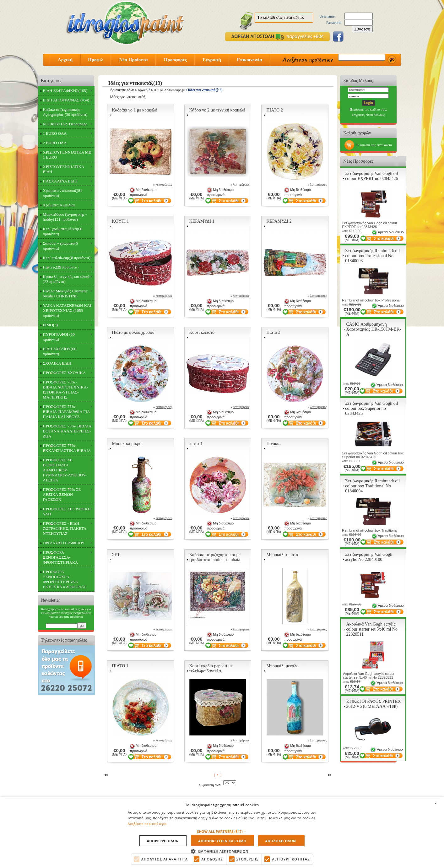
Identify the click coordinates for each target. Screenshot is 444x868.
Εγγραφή (212, 60)
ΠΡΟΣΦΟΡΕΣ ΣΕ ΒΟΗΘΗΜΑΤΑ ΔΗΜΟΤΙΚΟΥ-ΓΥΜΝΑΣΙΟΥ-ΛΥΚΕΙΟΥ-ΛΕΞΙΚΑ (65, 470)
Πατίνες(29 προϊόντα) (61, 267)
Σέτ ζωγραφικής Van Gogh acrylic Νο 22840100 (369, 557)
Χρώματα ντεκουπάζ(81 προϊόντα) (62, 193)
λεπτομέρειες (164, 184)
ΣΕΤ (116, 555)
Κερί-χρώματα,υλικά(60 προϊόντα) (62, 231)
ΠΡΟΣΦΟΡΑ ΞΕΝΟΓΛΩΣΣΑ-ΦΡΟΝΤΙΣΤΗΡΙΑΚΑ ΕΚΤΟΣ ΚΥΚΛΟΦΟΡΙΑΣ (65, 579)
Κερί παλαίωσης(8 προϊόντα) (66, 258)
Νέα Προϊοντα (134, 60)
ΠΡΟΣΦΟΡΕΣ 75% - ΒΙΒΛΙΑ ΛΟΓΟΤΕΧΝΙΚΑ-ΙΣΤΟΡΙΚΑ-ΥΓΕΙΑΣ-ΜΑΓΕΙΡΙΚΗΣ (65, 390)
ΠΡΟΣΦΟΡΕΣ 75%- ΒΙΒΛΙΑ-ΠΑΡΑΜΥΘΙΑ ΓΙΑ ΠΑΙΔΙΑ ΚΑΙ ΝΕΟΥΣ (66, 412)
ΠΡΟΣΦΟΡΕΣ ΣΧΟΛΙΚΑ (64, 373)
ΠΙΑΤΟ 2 (274, 110)
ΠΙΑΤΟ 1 (120, 666)
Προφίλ (96, 60)
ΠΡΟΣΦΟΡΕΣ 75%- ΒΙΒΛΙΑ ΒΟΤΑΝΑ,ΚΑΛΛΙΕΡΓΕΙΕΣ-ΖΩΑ (67, 431)
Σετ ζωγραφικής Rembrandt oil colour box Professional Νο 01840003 (372, 256)
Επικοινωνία (249, 60)
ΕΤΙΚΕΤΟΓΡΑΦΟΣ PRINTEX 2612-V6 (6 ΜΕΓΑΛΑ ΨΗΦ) (373, 704)
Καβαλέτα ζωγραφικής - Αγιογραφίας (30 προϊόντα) (65, 112)
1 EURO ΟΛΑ (55, 133)
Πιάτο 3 (273, 332)
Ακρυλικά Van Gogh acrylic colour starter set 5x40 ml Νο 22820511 (372, 629)
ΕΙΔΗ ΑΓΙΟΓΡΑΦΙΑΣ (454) (66, 100)
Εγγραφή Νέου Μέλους (368, 115)
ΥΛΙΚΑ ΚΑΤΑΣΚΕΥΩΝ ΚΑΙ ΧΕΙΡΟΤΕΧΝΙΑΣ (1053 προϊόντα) (67, 310)
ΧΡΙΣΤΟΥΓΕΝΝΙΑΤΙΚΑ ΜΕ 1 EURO (67, 155)
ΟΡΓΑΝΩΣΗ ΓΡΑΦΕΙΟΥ (64, 543)
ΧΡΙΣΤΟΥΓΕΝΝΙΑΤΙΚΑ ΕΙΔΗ (63, 169)
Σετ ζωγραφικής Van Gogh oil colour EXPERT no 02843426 (371, 176)
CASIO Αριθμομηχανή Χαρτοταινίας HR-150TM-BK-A (374, 329)
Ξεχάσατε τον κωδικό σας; (368, 109)
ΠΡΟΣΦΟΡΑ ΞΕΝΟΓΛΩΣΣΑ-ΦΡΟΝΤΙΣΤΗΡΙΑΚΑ (60, 557)
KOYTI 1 (121, 221)
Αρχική (65, 60)
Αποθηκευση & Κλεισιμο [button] (222, 841)
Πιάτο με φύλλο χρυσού (133, 332)
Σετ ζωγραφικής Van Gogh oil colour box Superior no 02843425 (371, 408)
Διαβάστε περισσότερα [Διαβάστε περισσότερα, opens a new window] (147, 824)
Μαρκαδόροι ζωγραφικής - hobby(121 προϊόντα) (65, 217)
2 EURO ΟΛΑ (55, 143)
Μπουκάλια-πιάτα (282, 555)
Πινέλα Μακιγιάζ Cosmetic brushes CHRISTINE (65, 293)
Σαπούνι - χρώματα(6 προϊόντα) (60, 246)
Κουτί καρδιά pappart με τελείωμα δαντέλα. (211, 668)
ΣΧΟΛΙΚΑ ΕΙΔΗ (57, 363)
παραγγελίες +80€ (300, 36)
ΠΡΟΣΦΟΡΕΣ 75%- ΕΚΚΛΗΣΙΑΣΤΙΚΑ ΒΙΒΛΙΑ (67, 448)
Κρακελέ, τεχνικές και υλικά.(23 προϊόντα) (67, 279)
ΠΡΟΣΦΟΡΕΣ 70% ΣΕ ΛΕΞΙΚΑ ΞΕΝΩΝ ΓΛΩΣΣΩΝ (62, 494)
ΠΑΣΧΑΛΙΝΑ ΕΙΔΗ (60, 181)
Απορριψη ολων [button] (163, 841)
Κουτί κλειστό (202, 332)
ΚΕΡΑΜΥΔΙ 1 (202, 221)
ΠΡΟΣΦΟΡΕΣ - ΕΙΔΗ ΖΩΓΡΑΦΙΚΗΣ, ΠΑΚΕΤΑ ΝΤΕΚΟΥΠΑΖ (65, 528)
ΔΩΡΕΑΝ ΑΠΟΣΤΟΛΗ (253, 36)
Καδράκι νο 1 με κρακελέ (135, 110)
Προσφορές (175, 60)
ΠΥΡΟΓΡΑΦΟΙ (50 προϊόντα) (59, 337)
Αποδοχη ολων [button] (280, 841)
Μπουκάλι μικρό (127, 444)
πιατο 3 (196, 444)
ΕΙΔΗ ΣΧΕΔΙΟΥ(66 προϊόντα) (59, 351)
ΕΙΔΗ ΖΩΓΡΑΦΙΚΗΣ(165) (65, 91)
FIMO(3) (50, 325)
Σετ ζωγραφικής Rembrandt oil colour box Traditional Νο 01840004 (372, 486)
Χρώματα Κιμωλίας (59, 205)
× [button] (436, 803)
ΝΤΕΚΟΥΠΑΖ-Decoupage (65, 124)
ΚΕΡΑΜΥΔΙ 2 (279, 221)
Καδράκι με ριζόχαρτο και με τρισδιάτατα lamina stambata (215, 557)
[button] (222, 831)
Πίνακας (274, 444)
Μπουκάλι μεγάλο (282, 666)
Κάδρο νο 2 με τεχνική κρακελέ (217, 110)
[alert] (222, 832)
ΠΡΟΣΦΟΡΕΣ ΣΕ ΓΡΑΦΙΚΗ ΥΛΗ (67, 511)
